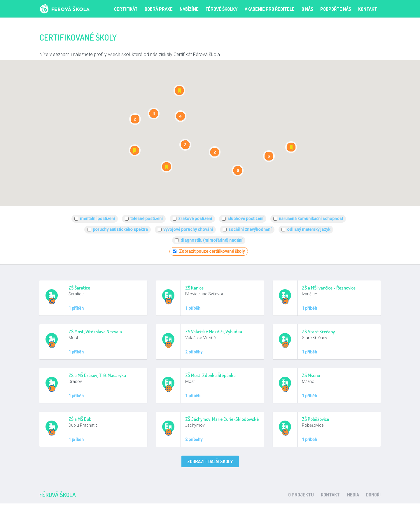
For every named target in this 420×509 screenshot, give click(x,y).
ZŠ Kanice (194, 288)
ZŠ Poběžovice (315, 419)
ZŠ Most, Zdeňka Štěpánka (210, 375)
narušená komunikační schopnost (311, 219)
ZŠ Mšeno (311, 375)
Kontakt (368, 9)
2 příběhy (194, 352)
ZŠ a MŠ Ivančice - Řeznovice (329, 288)
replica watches (179, 506)
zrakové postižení (195, 219)
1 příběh (76, 308)
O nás (307, 9)
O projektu (301, 495)
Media (353, 495)
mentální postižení (97, 219)
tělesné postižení (147, 219)
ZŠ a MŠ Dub (80, 419)
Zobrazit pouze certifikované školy (212, 251)
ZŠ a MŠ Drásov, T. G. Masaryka (97, 375)
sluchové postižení (245, 219)
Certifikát (126, 9)
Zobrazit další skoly (210, 461)
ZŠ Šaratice (79, 288)
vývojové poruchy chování (188, 229)
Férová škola (74, 9)
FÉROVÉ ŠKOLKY (222, 9)
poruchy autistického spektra (120, 229)
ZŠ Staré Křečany (318, 332)
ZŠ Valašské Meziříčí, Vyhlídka (214, 332)
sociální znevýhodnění (250, 229)
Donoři (373, 495)
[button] (179, 90)
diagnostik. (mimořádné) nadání (211, 240)
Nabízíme (189, 9)
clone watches (242, 506)
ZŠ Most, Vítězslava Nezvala (95, 332)
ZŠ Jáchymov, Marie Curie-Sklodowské (222, 419)
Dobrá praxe (159, 9)
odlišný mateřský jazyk (309, 229)
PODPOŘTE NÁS (336, 9)
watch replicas (211, 506)
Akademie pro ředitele (270, 9)
